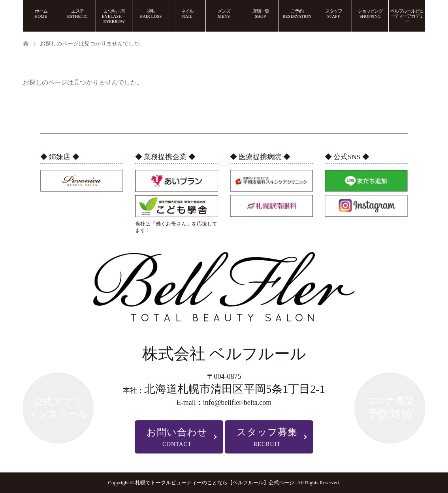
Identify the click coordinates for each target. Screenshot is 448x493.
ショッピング (370, 13)
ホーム (41, 13)
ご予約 (297, 13)
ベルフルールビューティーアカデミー (407, 16)
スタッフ (333, 13)
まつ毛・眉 (114, 16)
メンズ (224, 13)
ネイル (187, 13)
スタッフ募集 (267, 437)
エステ (77, 13)
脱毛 (151, 13)
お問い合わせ (177, 437)
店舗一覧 (260, 13)
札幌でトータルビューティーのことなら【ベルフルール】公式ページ (215, 483)
